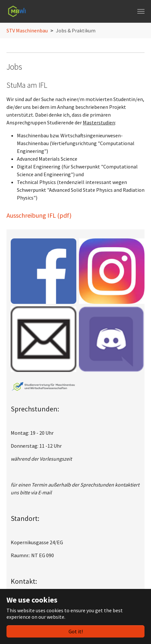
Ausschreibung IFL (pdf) (39, 215)
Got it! (76, 631)
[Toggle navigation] (141, 11)
